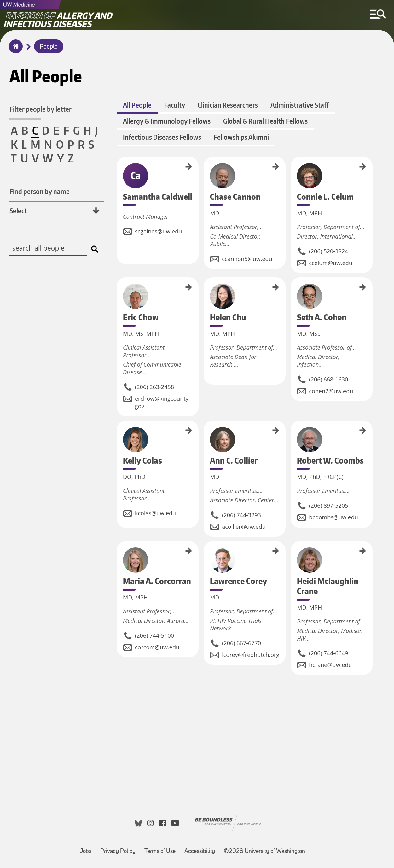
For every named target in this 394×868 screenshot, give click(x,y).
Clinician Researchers (228, 105)
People (49, 47)
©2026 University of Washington (264, 851)
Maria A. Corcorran (119, 555)
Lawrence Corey (206, 553)
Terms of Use (162, 848)
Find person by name (40, 191)
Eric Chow (119, 285)
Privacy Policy (120, 848)
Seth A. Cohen (293, 288)
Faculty (175, 105)
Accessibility (202, 848)
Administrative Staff (300, 105)
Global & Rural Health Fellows (265, 121)
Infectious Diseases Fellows (162, 137)
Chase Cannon (206, 167)
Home (14, 50)
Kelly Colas (119, 428)
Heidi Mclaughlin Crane (293, 558)
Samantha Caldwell (119, 171)
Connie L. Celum (293, 169)
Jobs (87, 848)
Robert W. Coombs (293, 434)
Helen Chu (206, 285)
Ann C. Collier (206, 430)
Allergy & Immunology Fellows (167, 121)
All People (137, 105)
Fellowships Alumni (241, 137)
